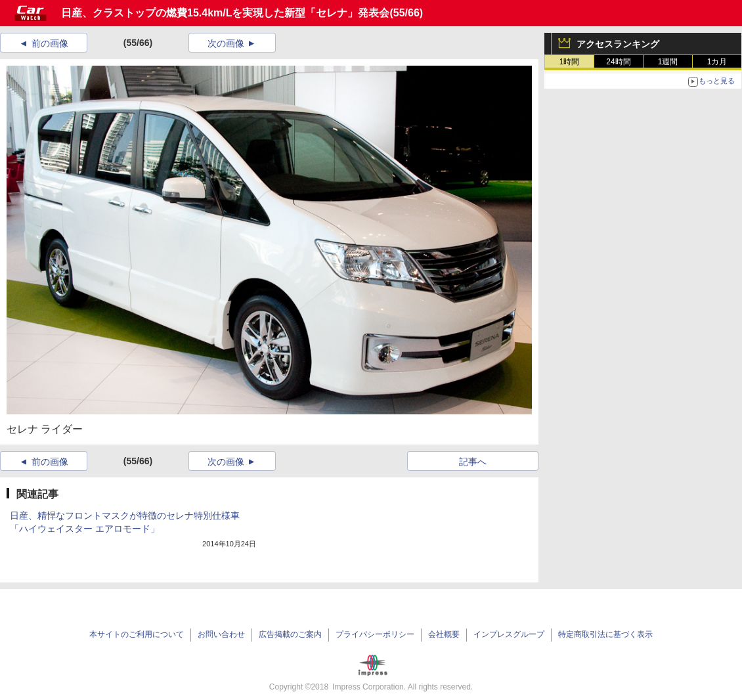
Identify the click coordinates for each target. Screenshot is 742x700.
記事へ (473, 462)
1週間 (668, 62)
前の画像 (50, 43)
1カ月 (717, 62)
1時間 (570, 62)
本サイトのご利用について (137, 634)
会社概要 (444, 634)
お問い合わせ (221, 634)
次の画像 (226, 43)
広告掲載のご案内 (290, 634)
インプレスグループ (509, 634)
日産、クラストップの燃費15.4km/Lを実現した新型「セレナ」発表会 (225, 13)
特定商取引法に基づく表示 (605, 634)
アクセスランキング (618, 44)
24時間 (618, 62)
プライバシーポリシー (375, 634)
